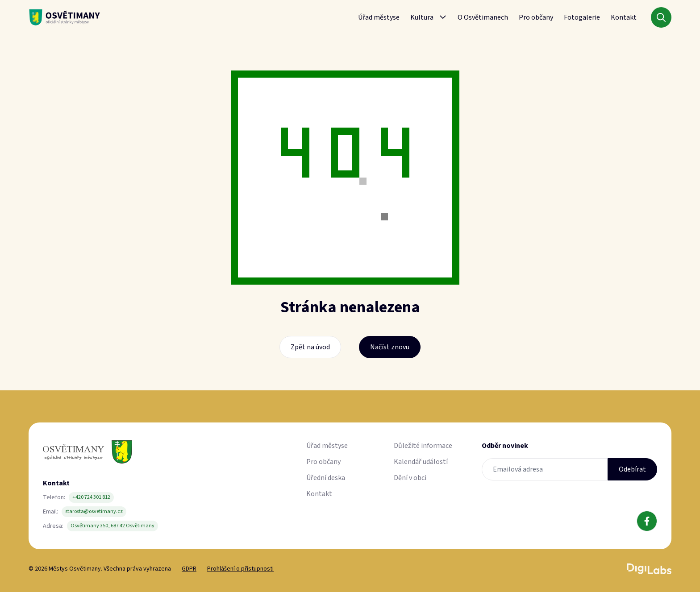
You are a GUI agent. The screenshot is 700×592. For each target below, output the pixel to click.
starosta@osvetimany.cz (94, 511)
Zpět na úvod (310, 347)
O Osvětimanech (483, 17)
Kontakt (624, 17)
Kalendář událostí (421, 462)
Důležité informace (423, 446)
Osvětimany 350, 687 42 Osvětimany (112, 526)
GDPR (189, 569)
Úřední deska (326, 478)
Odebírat (632, 469)
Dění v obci (410, 478)
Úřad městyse (379, 17)
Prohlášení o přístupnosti (240, 569)
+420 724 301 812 (91, 497)
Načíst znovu (390, 347)
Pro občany (536, 17)
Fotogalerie (582, 17)
